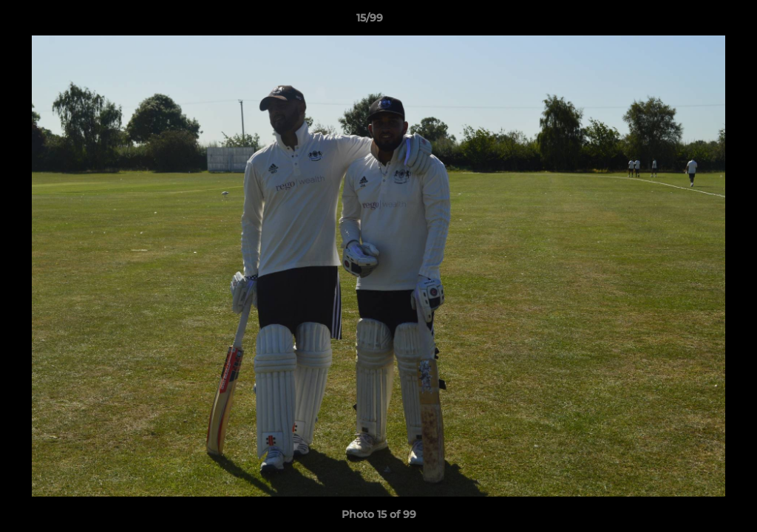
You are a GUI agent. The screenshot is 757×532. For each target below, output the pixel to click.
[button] (695, 21)
